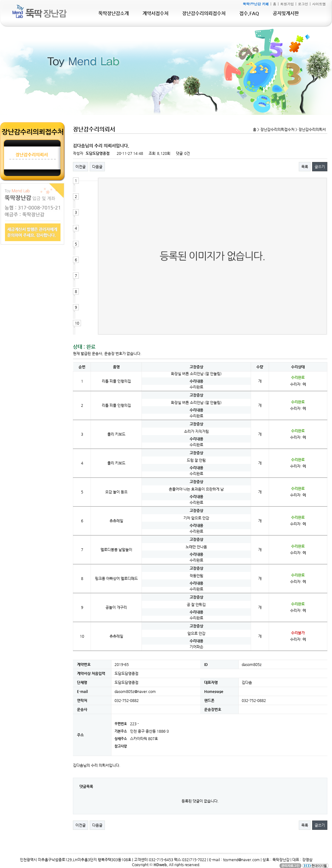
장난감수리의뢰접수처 (204, 13)
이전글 (81, 167)
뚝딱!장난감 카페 (256, 4)
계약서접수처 (155, 13)
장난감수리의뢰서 (32, 155)
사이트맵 (319, 4)
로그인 (303, 4)
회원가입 (287, 4)
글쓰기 (320, 167)
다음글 (97, 167)
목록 (305, 167)
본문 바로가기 (0, 0)
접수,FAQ (249, 13)
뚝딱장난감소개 (114, 13)
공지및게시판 (286, 13)
